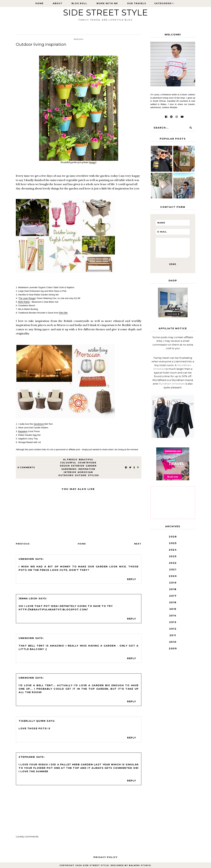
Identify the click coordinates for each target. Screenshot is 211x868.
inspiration (87, 469)
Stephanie (27, 757)
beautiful (86, 460)
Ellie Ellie (63, 313)
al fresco (70, 460)
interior (70, 472)
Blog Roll (79, 3)
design (65, 466)
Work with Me (107, 3)
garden (91, 466)
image (93, 162)
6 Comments (26, 467)
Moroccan (85, 472)
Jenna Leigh (28, 598)
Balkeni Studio (140, 865)
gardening (69, 469)
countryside (87, 463)
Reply (132, 579)
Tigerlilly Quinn (32, 721)
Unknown (26, 559)
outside (81, 475)
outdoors (66, 475)
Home (39, 3)
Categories (163, 3)
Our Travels (137, 3)
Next (138, 544)
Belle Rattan (24, 302)
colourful (68, 463)
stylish (93, 475)
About (58, 3)
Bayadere (23, 431)
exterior (78, 466)
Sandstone (39, 424)
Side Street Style (105, 13)
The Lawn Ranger (27, 298)
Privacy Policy (105, 857)
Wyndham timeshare (172, 384)
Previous (23, 544)
